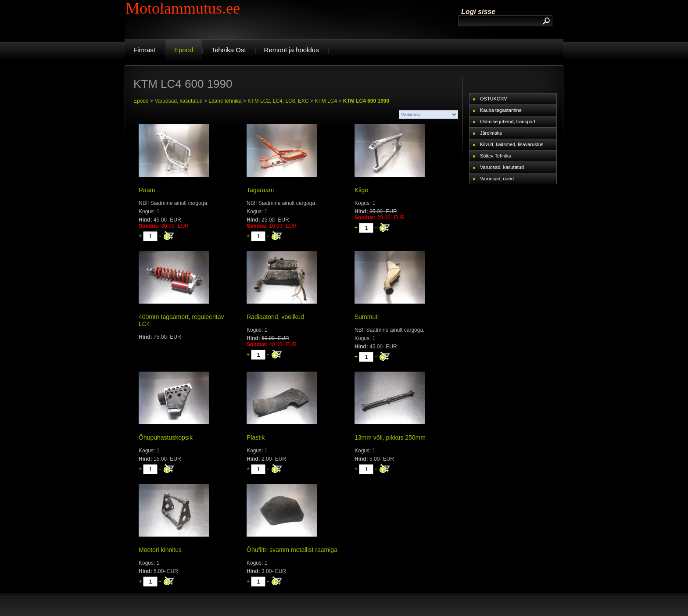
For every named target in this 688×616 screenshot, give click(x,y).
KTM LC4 (326, 101)
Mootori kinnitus (160, 550)
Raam (147, 190)
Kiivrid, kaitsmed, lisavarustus (512, 144)
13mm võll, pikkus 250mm (390, 437)
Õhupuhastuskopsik (166, 437)
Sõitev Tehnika (496, 156)
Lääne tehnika (225, 101)
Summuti (367, 317)
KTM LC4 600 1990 (366, 101)
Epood (141, 101)
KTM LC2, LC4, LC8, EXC (278, 101)
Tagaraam (260, 190)
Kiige (361, 190)
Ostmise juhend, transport (508, 122)
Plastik (256, 437)
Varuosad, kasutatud (178, 101)
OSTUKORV (494, 99)
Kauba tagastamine (501, 110)
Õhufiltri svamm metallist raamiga (292, 550)
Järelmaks (491, 133)
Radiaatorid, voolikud (275, 317)
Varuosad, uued (497, 179)
